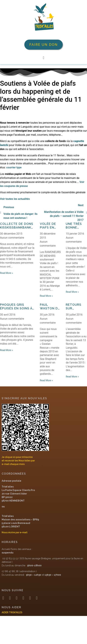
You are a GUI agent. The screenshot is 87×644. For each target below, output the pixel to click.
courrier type (14, 167)
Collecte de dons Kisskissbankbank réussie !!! (17, 226)
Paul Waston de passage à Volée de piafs (50, 306)
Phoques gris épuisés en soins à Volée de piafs (16, 306)
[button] (43, 58)
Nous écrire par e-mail (14, 532)
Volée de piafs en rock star (49, 226)
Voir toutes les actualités (15, 199)
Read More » (6, 273)
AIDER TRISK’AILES (12, 612)
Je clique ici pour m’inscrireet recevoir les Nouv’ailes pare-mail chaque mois (18, 461)
